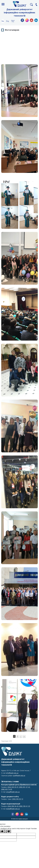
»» (24, 736)
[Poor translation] (8, 831)
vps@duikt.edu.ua (19, 776)
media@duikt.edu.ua (13, 809)
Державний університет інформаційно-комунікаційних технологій (19, 13)
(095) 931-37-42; (25, 787)
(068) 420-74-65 (7, 790)
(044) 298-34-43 (13, 806)
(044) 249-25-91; (13, 787)
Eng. (8, 21)
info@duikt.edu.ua (12, 773)
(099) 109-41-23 (25, 806)
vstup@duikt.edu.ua (13, 792)
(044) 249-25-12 (18, 799)
